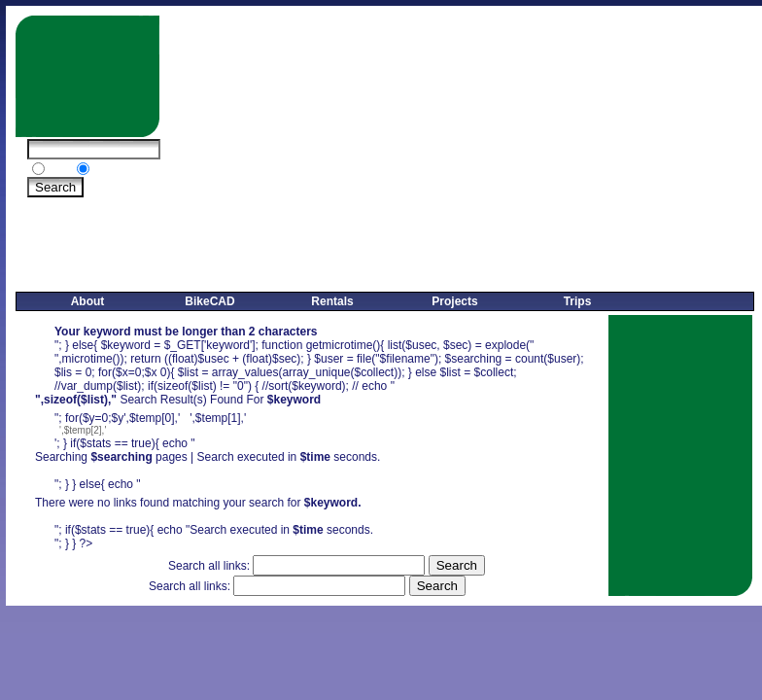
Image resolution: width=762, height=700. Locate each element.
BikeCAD (209, 301)
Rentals (332, 301)
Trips (578, 301)
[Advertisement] (433, 152)
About (88, 301)
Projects (454, 301)
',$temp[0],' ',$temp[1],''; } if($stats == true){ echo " (327, 493)
